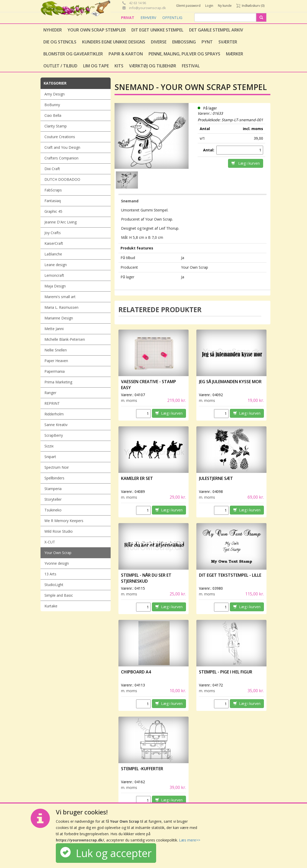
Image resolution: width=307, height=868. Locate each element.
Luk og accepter (106, 853)
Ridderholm (54, 414)
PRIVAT (128, 18)
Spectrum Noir (57, 467)
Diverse (159, 42)
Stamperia (53, 489)
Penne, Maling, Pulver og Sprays (184, 54)
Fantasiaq (53, 201)
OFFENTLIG (172, 18)
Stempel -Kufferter (142, 769)
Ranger (50, 393)
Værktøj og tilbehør (153, 66)
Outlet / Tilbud (60, 66)
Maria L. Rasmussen (61, 307)
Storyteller (53, 499)
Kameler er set (137, 478)
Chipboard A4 (136, 672)
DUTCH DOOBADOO (62, 179)
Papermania (55, 371)
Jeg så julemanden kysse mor (230, 382)
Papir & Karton (126, 54)
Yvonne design (57, 563)
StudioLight (54, 585)
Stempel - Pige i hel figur (226, 672)
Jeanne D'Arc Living (61, 222)
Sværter (228, 42)
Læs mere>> (190, 840)
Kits (119, 66)
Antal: (209, 150)
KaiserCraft (54, 243)
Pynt (207, 42)
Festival (191, 66)
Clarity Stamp (56, 126)
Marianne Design (59, 318)
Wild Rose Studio (59, 531)
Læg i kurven (246, 163)
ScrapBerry (54, 435)
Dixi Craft (52, 169)
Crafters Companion (61, 158)
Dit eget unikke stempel (157, 30)
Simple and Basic (59, 595)
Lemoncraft (54, 275)
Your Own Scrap (58, 553)
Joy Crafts (53, 233)
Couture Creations (60, 137)
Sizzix (49, 446)
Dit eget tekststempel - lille (230, 575)
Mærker (235, 54)
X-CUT (50, 542)
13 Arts (50, 574)
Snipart (50, 457)
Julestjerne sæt (216, 478)
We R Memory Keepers (64, 521)
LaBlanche (53, 254)
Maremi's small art (60, 297)
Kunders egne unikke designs (114, 42)
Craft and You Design (62, 147)
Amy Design (55, 94)
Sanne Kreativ (56, 425)
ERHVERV (149, 18)
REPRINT (52, 403)
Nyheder (53, 30)
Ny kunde (225, 6)
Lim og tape (96, 66)
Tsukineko (53, 510)
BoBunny (52, 105)
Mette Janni (54, 329)
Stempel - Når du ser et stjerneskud (146, 578)
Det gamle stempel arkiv (216, 30)
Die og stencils (60, 42)
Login (209, 6)
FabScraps (53, 190)
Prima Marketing (58, 382)
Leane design (56, 265)
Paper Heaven (56, 361)
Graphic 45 (53, 211)
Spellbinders (54, 478)
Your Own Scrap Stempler (97, 30)
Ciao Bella (53, 115)
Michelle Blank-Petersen (65, 339)
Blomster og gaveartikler (73, 54)
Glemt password (188, 6)
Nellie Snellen (56, 350)
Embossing (184, 42)
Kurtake (51, 606)
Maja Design (55, 286)
